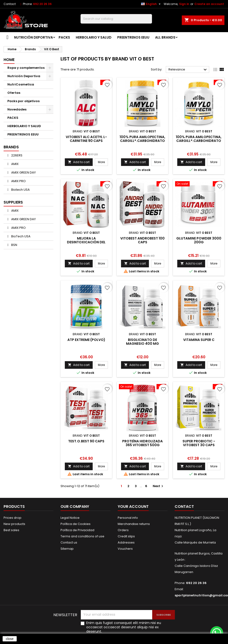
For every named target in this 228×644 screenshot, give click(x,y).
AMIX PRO (18, 181)
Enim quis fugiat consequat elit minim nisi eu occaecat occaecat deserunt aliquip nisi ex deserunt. (124, 627)
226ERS (16, 155)
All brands (165, 37)
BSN (14, 245)
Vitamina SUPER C (199, 340)
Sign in (184, 4)
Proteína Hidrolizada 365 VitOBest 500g (142, 443)
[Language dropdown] (151, 4)
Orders (123, 530)
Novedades (17, 109)
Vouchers (125, 549)
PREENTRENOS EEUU (133, 37)
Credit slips (126, 536)
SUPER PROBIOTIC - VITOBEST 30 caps (199, 443)
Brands (11, 147)
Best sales (11, 530)
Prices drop (13, 518)
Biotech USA (20, 190)
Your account (133, 507)
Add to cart (79, 162)
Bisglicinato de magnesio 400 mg (142, 342)
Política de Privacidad (77, 530)
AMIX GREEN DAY (23, 172)
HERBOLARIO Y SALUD (94, 37)
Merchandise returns (134, 524)
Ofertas (14, 93)
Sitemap (67, 549)
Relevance (188, 70)
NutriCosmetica (21, 84)
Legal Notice (70, 518)
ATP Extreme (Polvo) (86, 340)
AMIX (15, 164)
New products (14, 524)
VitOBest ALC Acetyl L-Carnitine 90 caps (86, 139)
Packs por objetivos (23, 101)
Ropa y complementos (26, 68)
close (10, 639)
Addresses (126, 542)
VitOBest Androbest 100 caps (142, 240)
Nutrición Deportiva (33, 37)
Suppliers (13, 202)
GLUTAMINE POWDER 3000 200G (199, 240)
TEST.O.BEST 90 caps (86, 441)
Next (159, 486)
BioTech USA (20, 236)
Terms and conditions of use (82, 536)
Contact (10, 4)
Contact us (69, 542)
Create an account (209, 4)
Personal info (128, 518)
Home (9, 60)
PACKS (64, 37)
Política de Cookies (76, 524)
